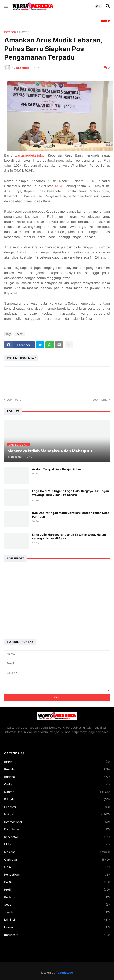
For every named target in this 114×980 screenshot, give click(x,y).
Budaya (57, 777)
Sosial (57, 905)
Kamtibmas (57, 829)
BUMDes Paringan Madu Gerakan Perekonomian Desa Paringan (71, 515)
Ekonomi (57, 807)
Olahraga (57, 860)
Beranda (10, 32)
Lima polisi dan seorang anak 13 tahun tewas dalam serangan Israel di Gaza (69, 536)
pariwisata (57, 935)
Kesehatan (57, 837)
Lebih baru (14, 399)
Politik (57, 882)
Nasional (57, 852)
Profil (57, 890)
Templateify (65, 973)
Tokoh (57, 912)
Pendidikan (57, 875)
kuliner (57, 927)
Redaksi (57, 897)
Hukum (57, 814)
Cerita (57, 784)
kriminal (57, 920)
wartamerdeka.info (29, 155)
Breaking (57, 769)
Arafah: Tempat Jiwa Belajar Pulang (57, 469)
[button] (6, 6)
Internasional (57, 822)
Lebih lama (100, 399)
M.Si (58, 186)
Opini (57, 867)
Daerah (24, 32)
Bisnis (57, 762)
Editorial (57, 799)
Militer (57, 844)
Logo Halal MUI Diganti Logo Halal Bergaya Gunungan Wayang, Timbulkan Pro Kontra (70, 493)
